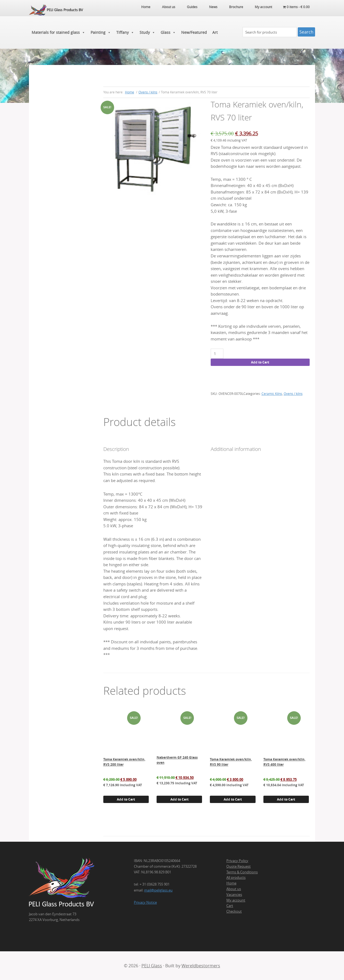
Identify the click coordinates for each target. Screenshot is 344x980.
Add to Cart (260, 362)
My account (236, 900)
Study (147, 32)
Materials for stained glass (58, 32)
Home (231, 883)
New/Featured (194, 32)
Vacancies (234, 894)
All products (236, 877)
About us (234, 889)
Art (215, 32)
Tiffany (125, 32)
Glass (168, 32)
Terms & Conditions (242, 872)
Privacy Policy (237, 861)
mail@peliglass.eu (158, 890)
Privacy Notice (145, 902)
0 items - (296, 7)
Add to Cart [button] (126, 799)
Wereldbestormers (201, 966)
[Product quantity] (217, 354)
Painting (101, 32)
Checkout (234, 911)
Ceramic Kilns (272, 394)
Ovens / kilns (148, 92)
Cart (230, 906)
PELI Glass (152, 966)
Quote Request (239, 866)
